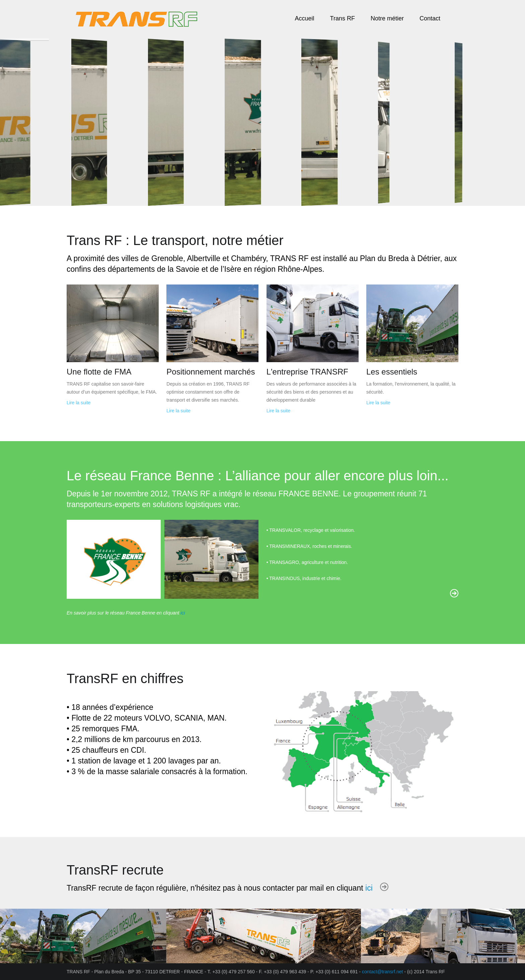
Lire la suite (79, 403)
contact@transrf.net (382, 972)
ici (183, 613)
